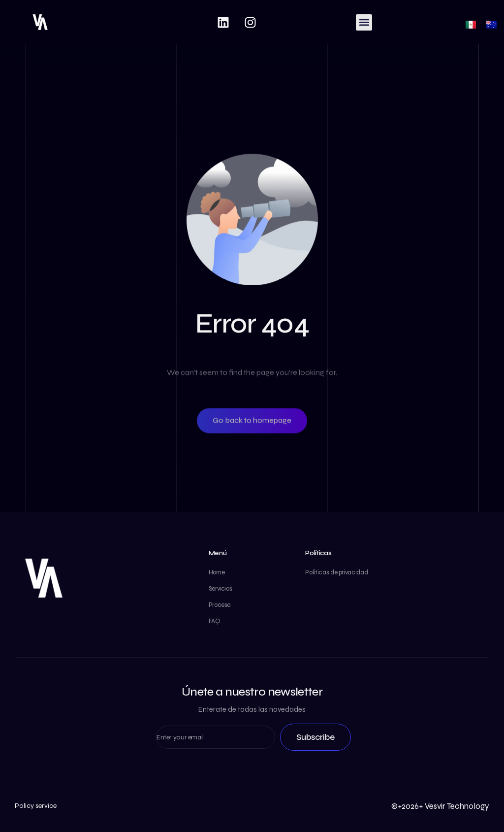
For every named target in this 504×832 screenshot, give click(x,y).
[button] (364, 22)
